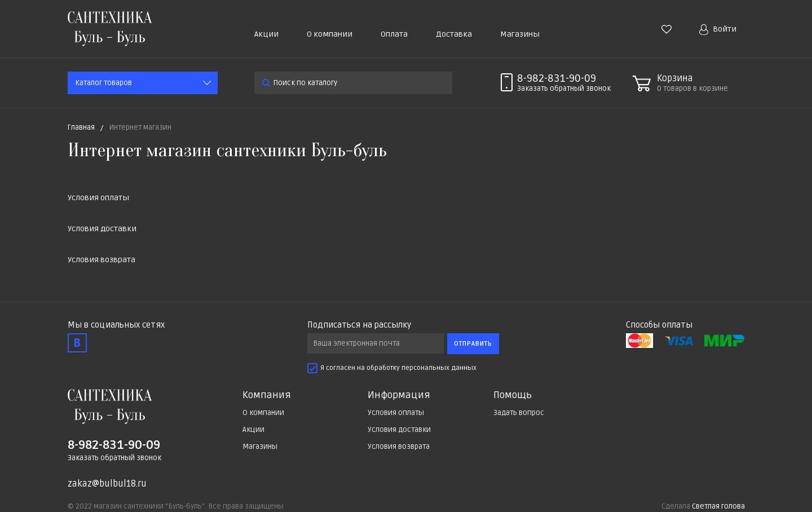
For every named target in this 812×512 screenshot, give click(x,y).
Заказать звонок (564, 89)
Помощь (513, 395)
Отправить (473, 344)
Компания (267, 395)
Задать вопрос (519, 413)
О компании (330, 34)
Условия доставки (102, 229)
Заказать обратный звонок (114, 458)
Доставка (454, 34)
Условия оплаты (98, 198)
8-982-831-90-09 (557, 78)
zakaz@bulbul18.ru (107, 484)
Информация (399, 395)
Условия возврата (101, 260)
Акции (266, 34)
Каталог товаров (103, 83)
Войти (718, 30)
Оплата (394, 34)
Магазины (520, 34)
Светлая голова (718, 506)
